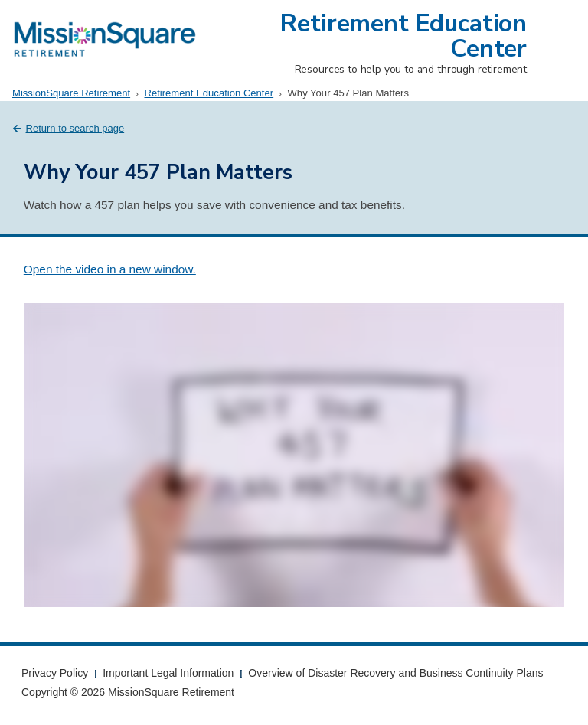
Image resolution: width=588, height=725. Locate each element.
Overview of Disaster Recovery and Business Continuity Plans (395, 673)
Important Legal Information (168, 673)
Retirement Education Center (403, 36)
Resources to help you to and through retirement (411, 69)
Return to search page (75, 128)
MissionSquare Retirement (71, 93)
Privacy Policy (55, 673)
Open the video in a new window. (110, 269)
